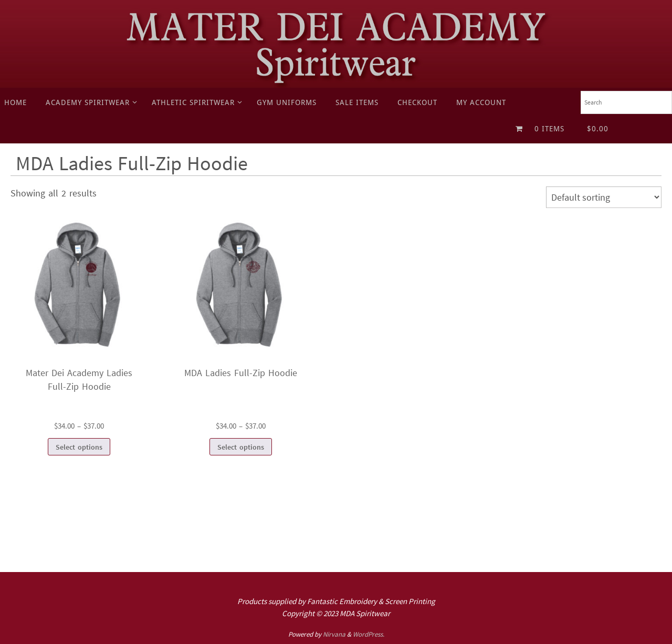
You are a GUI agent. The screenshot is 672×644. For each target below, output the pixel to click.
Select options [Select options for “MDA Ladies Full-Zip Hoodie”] (241, 447)
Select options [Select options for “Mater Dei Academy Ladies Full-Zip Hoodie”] (79, 447)
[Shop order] (604, 197)
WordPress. (369, 634)
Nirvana (334, 634)
